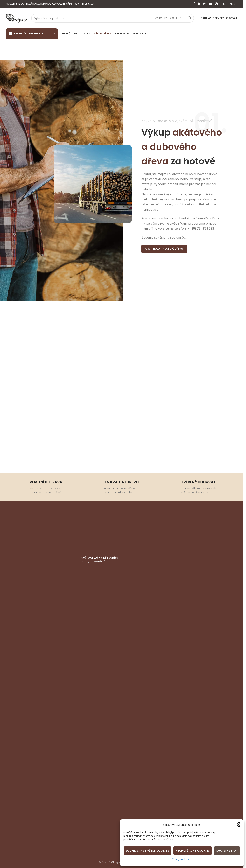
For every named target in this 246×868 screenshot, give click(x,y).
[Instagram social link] (205, 4)
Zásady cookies (180, 859)
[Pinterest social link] (216, 4)
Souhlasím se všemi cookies (147, 850)
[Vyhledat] (113, 18)
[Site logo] (16, 18)
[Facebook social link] (194, 4)
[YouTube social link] (210, 4)
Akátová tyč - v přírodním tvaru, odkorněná (99, 560)
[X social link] (199, 4)
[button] (238, 825)
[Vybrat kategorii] (168, 18)
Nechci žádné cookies (193, 850)
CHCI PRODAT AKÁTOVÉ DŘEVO (164, 249)
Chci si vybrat (227, 850)
